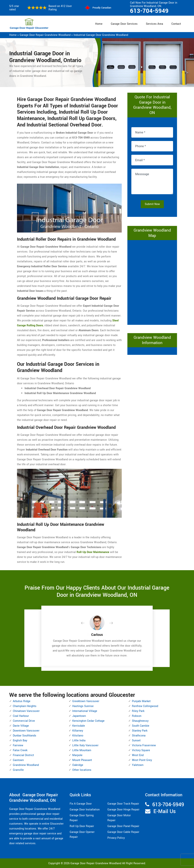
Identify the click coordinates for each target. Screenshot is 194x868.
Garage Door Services (124, 24)
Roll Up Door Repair (82, 826)
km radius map (152, 282)
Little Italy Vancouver (85, 745)
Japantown (79, 716)
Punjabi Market (141, 701)
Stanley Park (140, 731)
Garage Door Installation (85, 810)
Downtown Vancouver (26, 731)
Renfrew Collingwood (145, 706)
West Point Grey (142, 760)
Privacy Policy (116, 838)
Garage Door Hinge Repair (123, 810)
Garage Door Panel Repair (123, 826)
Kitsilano (78, 736)
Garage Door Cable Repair (123, 832)
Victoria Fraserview (144, 745)
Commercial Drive (24, 721)
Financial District (23, 755)
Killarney (78, 731)
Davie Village (21, 726)
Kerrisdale (79, 726)
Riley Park (138, 711)
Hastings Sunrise (83, 706)
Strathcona (139, 736)
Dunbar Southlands (25, 736)
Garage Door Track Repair (123, 804)
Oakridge (78, 765)
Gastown (18, 760)
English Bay (20, 741)
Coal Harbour (21, 716)
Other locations (82, 770)
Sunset (136, 741)
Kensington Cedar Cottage (88, 721)
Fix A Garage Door (81, 804)
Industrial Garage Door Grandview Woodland (101, 35)
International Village (85, 711)
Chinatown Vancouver (26, 711)
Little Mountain (82, 750)
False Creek (20, 750)
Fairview (18, 745)
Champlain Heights (25, 706)
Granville (18, 770)
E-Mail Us (165, 811)
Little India (79, 741)
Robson (137, 716)
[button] (86, 623)
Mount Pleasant (82, 760)
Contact (176, 24)
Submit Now (152, 204)
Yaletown (138, 765)
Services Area (154, 24)
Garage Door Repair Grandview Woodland (45, 35)
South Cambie (141, 726)
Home (99, 24)
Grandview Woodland (26, 765)
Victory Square (141, 750)
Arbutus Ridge (22, 701)
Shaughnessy (140, 721)
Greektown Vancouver (86, 701)
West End (138, 755)
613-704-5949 (149, 11)
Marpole (77, 755)
